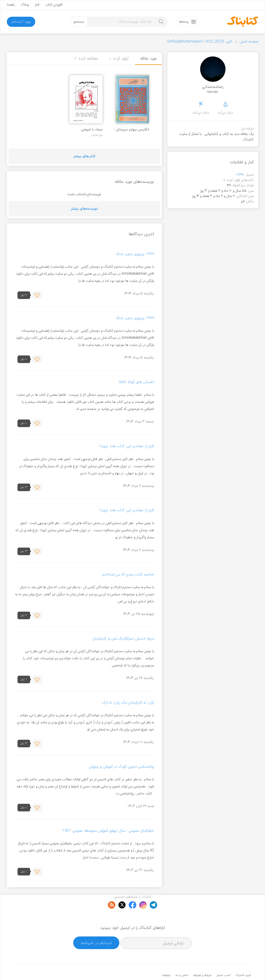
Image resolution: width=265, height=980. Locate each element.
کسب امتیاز (223, 960)
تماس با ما (182, 960)
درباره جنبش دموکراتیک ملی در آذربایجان (123, 639)
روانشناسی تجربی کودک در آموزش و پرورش (121, 767)
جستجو (79, 22)
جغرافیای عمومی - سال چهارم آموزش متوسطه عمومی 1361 (108, 831)
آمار (37, 5)
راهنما (11, 5)
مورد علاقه (148, 58)
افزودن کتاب (54, 5)
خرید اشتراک (243, 960)
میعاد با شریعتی (92, 129)
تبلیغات (166, 960)
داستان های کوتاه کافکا (136, 382)
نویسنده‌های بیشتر (84, 209)
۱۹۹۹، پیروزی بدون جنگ (135, 254)
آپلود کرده (119, 58)
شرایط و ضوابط (202, 960)
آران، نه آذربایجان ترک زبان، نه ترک (128, 703)
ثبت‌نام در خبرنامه (96, 927)
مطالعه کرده (86, 58)
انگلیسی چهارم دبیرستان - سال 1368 (131, 129)
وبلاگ (25, 5)
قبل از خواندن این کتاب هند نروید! (127, 446)
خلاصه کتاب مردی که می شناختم (128, 575)
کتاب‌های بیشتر (84, 156)
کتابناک (224, 968)
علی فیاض (97, 135)
